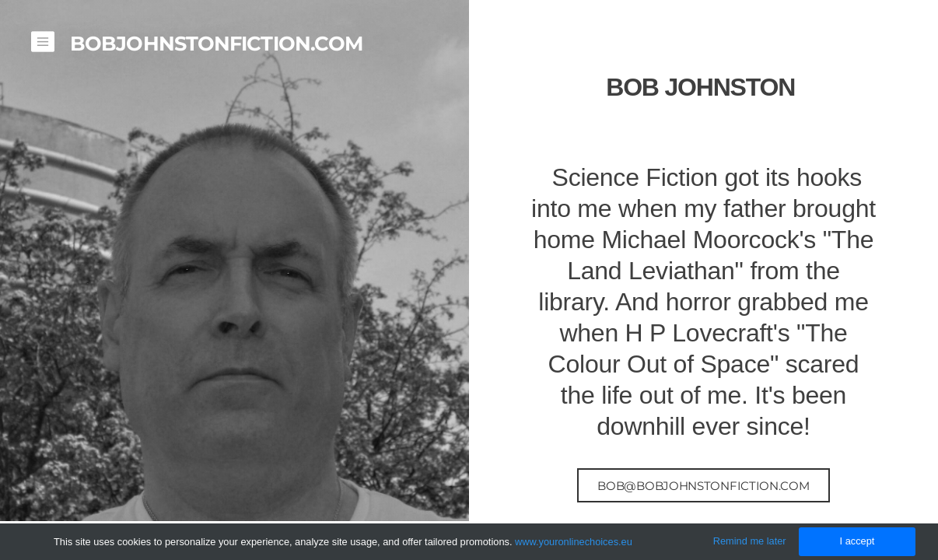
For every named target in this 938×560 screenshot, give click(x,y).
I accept (857, 541)
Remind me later (750, 541)
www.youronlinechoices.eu (574, 542)
